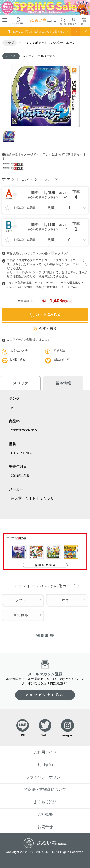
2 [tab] (49, 576)
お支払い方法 (19, 351)
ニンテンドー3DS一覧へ (39, 56)
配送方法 (59, 351)
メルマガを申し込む (45, 695)
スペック (20, 383)
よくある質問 (45, 802)
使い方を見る (76, 32)
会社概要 (45, 814)
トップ (9, 43)
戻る (13, 56)
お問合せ (45, 827)
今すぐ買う (45, 329)
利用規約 (45, 765)
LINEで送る (18, 360)
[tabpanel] (45, 96)
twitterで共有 (62, 360)
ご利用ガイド (45, 752)
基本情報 (63, 383)
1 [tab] (9, 137)
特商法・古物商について (45, 790)
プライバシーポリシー (45, 777)
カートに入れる (45, 314)
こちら (46, 340)
